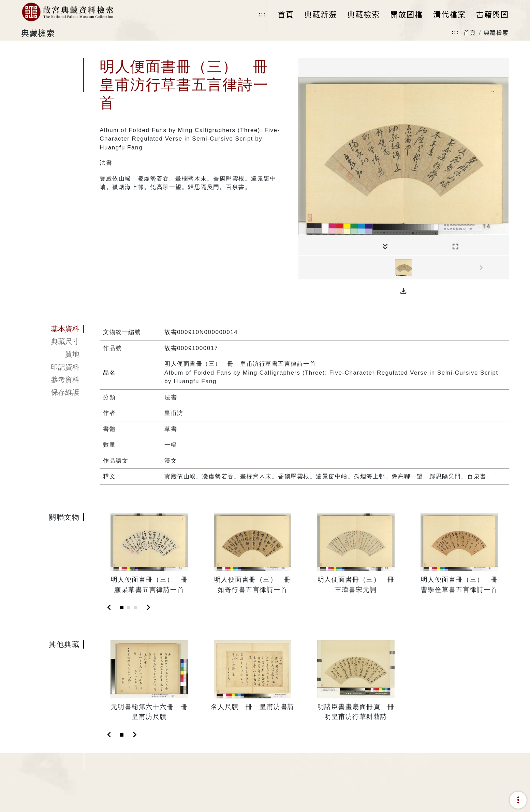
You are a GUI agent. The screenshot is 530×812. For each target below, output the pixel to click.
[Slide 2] (129, 608)
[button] (403, 291)
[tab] (52, 329)
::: (262, 14)
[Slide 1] (122, 608)
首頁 (470, 32)
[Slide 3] (135, 608)
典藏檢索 (496, 32)
